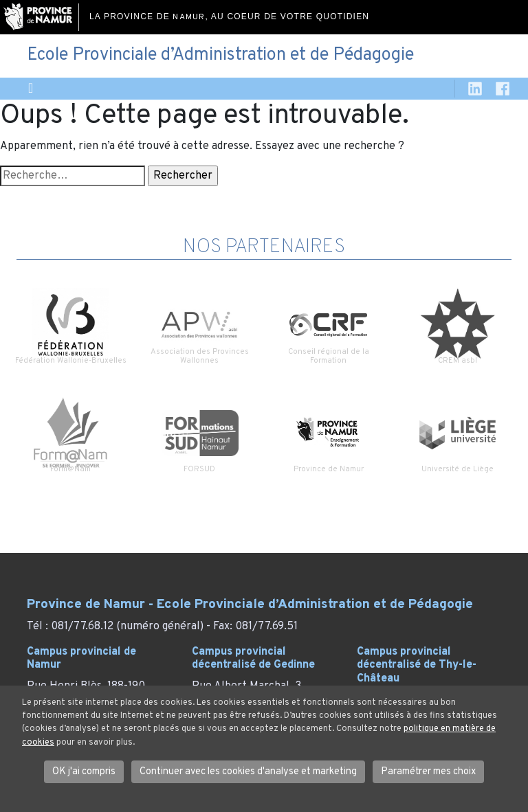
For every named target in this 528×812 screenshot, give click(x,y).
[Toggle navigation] (31, 89)
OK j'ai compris (84, 772)
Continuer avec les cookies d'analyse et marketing (248, 772)
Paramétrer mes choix (428, 772)
